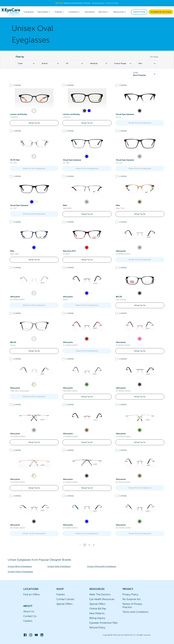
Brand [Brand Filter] (51, 63)
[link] (34, 98)
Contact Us (30, 616)
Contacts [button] (75, 12)
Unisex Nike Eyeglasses (59, 566)
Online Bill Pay (98, 609)
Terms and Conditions (135, 612)
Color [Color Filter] (26, 63)
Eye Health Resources (102, 599)
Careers (28, 621)
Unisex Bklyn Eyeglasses (20, 566)
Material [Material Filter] (99, 63)
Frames (61, 594)
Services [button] (104, 12)
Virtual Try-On (34, 123)
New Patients (97, 613)
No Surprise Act (132, 599)
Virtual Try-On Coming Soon (140, 123)
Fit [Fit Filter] (75, 63)
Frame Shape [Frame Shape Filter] (123, 63)
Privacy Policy (130, 594)
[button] (94, 545)
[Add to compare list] (11, 85)
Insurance (90, 12)
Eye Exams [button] (44, 12)
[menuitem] (44, 12)
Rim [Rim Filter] (147, 63)
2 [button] (89, 545)
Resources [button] (120, 12)
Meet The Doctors (100, 594)
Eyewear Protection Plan (103, 623)
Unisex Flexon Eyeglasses (20, 572)
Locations (29, 12)
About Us (29, 611)
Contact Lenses (65, 599)
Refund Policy (97, 627)
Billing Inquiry (97, 618)
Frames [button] (60, 12)
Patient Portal (139, 12)
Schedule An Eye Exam (161, 12)
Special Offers (64, 604)
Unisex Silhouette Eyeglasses (102, 566)
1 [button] (85, 545)
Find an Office (31, 594)
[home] (11, 12)
